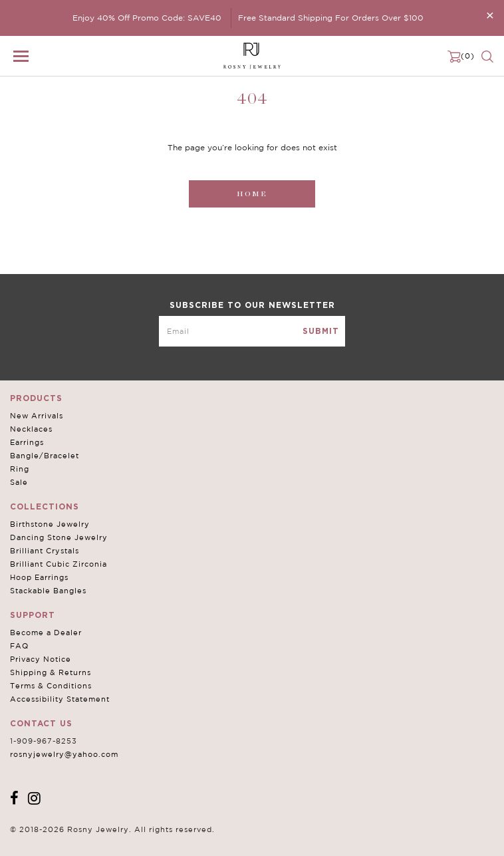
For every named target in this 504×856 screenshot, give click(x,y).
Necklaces (31, 429)
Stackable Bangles (48, 591)
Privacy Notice (41, 659)
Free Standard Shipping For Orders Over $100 (331, 18)
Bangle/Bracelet (45, 456)
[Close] (490, 15)
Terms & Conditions (51, 686)
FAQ (19, 646)
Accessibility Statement (60, 699)
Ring (20, 469)
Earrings (27, 442)
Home (252, 194)
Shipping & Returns (51, 672)
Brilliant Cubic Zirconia (59, 564)
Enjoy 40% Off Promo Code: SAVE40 (147, 18)
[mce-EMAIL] (252, 331)
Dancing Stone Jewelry (59, 537)
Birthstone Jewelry (50, 524)
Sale (19, 482)
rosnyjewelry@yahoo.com (64, 754)
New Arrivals (37, 416)
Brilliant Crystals (45, 551)
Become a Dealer (46, 633)
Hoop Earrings (39, 577)
